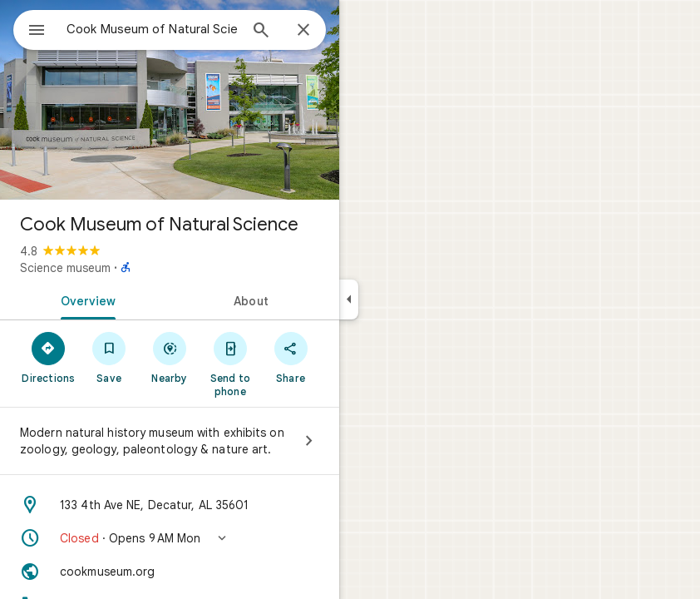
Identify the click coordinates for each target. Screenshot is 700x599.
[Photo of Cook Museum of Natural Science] (170, 100)
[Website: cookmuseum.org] (170, 572)
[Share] (291, 357)
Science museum (65, 268)
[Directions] (49, 357)
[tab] (85, 299)
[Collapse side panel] (349, 299)
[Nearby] (170, 357)
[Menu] (37, 32)
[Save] (109, 357)
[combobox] (152, 29)
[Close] (303, 31)
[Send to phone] (230, 364)
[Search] (261, 32)
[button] (170, 538)
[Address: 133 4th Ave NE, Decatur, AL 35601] (170, 505)
